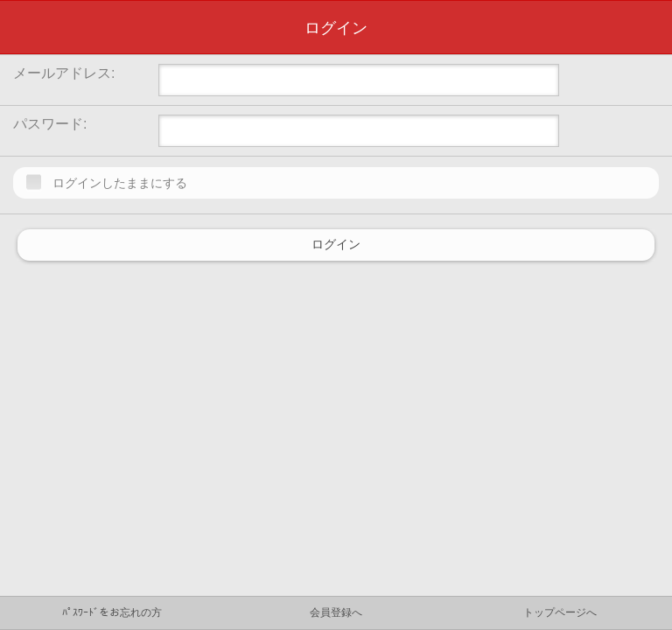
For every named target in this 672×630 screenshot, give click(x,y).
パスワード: (50, 124)
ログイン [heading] (336, 28)
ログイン (336, 245)
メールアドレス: (64, 73)
